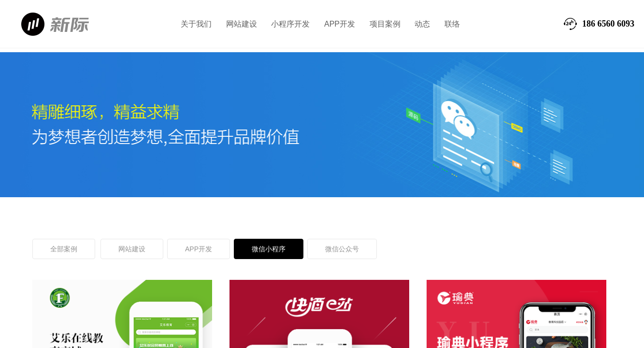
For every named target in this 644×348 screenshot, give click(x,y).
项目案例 (385, 24)
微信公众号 (342, 249)
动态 (422, 24)
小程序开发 (290, 24)
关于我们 (196, 24)
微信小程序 (269, 249)
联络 (452, 24)
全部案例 (64, 249)
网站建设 (242, 24)
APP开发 (340, 24)
